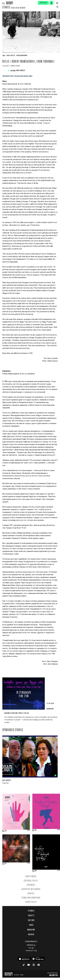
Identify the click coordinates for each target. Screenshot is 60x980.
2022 (59, 871)
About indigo (31, 877)
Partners (31, 885)
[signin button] (51, 3)
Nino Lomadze (21, 71)
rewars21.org (31, 951)
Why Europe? (7, 780)
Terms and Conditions (31, 898)
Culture (31, 920)
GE (57, 3)
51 (6, 864)
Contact (31, 894)
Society (31, 915)
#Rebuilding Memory (22, 56)
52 (36, 830)
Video (31, 925)
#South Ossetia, (11, 56)
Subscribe (43, 3)
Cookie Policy (31, 902)
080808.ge (31, 945)
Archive (31, 934)
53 (6, 831)
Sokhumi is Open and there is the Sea (16, 713)
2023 (29, 830)
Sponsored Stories (13, 730)
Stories (6, 8)
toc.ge (31, 948)
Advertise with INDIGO (31, 889)
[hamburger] (3, 2)
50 (36, 871)
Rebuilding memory (18, 8)
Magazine (31, 930)
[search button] (57, 7)
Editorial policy (31, 881)
